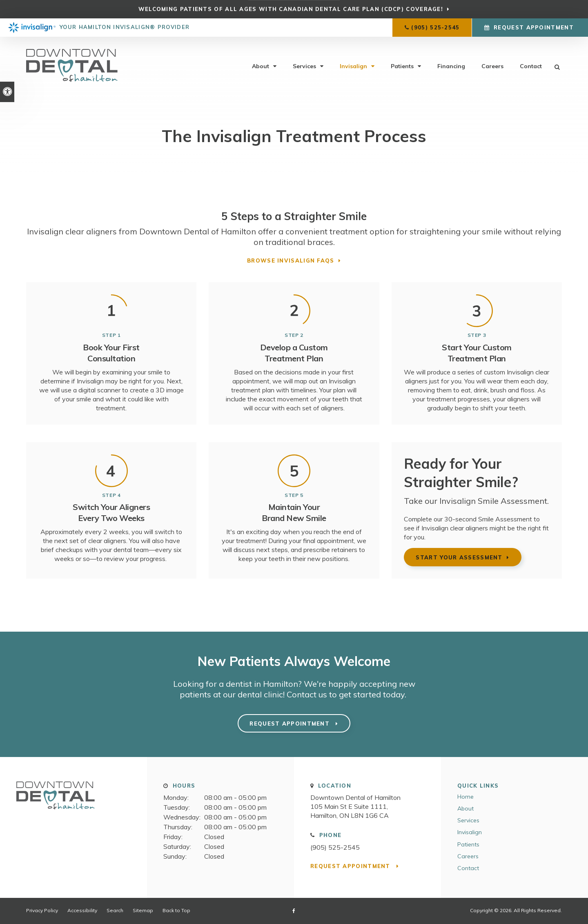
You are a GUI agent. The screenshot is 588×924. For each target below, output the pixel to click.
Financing (451, 66)
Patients (402, 66)
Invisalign (353, 66)
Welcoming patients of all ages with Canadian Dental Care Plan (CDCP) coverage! (291, 9)
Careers (492, 66)
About (261, 66)
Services (304, 66)
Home (465, 797)
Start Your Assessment (459, 557)
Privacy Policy (42, 910)
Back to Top (176, 910)
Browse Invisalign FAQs (291, 261)
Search (115, 910)
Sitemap (143, 910)
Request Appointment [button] (534, 27)
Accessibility (82, 910)
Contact (531, 66)
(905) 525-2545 (435, 27)
